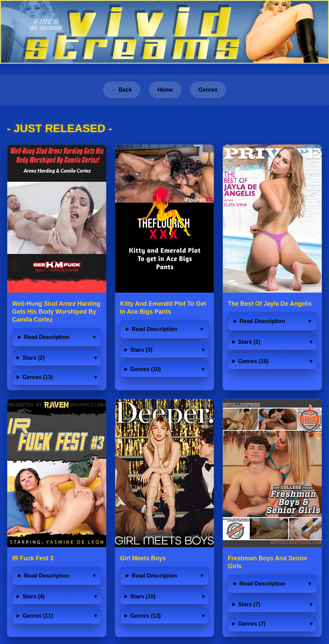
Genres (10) (146, 369)
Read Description (47, 337)
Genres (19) (253, 361)
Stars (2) (34, 358)
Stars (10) (143, 596)
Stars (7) (249, 604)
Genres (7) (252, 624)
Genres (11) (38, 616)
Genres (208, 90)
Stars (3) (141, 350)
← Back (122, 90)
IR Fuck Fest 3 (33, 558)
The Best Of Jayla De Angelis (270, 304)
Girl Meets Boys (143, 558)
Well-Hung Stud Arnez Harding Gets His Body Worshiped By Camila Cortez (56, 312)
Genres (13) (38, 377)
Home (165, 90)
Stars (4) (34, 596)
